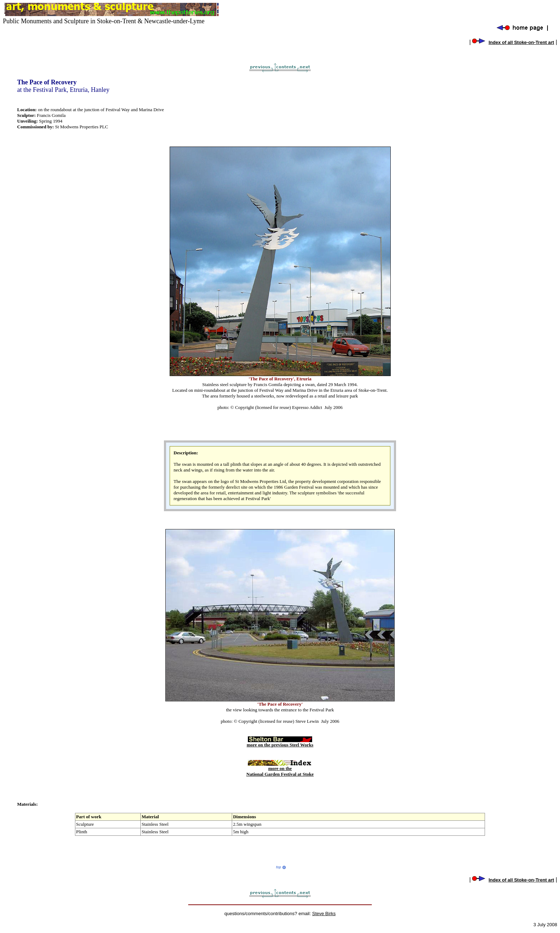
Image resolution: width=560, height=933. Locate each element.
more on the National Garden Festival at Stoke (280, 769)
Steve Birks (324, 914)
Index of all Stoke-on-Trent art (521, 42)
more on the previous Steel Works (280, 743)
